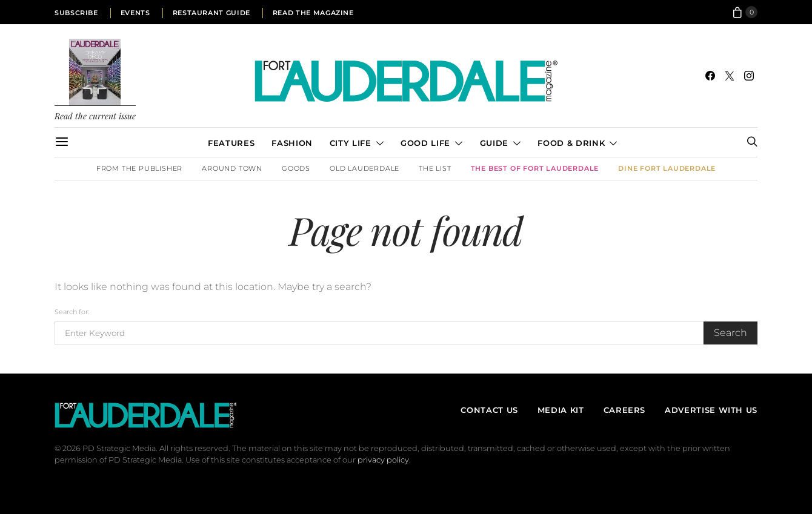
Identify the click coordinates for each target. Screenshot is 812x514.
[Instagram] (749, 76)
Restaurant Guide (211, 13)
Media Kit (561, 410)
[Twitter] (730, 76)
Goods (296, 168)
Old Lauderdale (364, 168)
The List (435, 168)
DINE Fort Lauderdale (667, 168)
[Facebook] (710, 76)
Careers (624, 410)
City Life (351, 143)
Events (135, 13)
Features (231, 143)
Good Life (425, 143)
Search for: (72, 312)
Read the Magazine (313, 13)
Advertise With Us (711, 410)
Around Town (232, 168)
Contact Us (489, 410)
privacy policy (383, 460)
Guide (494, 143)
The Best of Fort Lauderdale (535, 168)
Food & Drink (571, 143)
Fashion (292, 143)
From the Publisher (139, 168)
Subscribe (76, 13)
